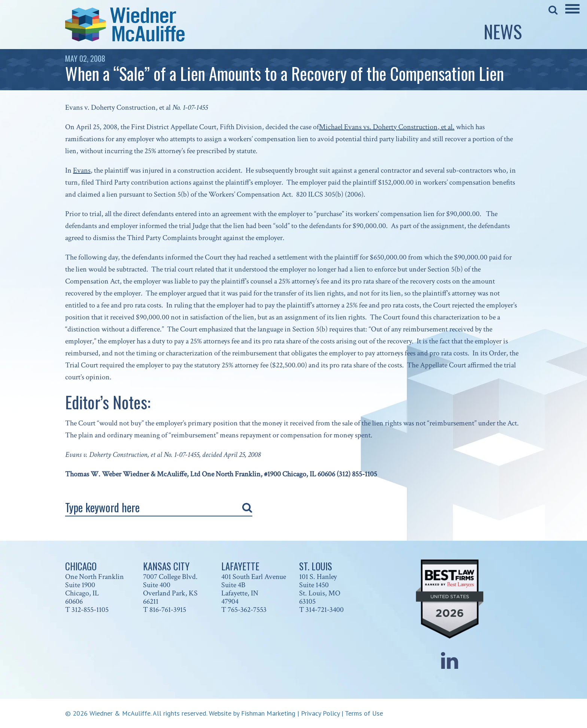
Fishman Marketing (268, 713)
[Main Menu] (572, 14)
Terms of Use (364, 713)
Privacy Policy (320, 713)
